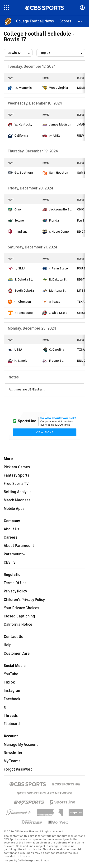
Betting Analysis (18, 492)
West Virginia (59, 88)
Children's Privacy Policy (24, 600)
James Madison (60, 124)
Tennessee (25, 313)
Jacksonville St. (60, 209)
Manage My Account (21, 745)
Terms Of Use (15, 583)
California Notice (18, 625)
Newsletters (14, 753)
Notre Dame (60, 232)
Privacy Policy (15, 591)
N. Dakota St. (58, 279)
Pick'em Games (17, 467)
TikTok (9, 682)
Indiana (22, 232)
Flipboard (12, 724)
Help (8, 645)
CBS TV (10, 562)
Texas (56, 302)
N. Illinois (21, 361)
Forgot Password (18, 769)
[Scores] (65, 21)
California (21, 136)
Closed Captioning (19, 616)
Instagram (13, 691)
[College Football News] (35, 21)
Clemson (25, 302)
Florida (54, 220)
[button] (80, 21)
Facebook (12, 699)
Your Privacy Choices (21, 608)
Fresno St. (56, 361)
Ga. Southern (24, 173)
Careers (11, 537)
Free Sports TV (16, 484)
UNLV (57, 136)
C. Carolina (57, 350)
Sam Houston (59, 173)
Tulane (19, 220)
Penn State (60, 268)
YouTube (11, 674)
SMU (21, 268)
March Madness (17, 500)
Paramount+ (14, 554)
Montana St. (58, 291)
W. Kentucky (23, 124)
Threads (11, 716)
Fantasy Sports (16, 475)
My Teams (12, 761)
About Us (12, 529)
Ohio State (60, 313)
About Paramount (19, 546)
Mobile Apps (14, 509)
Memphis (25, 88)
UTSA (18, 350)
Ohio (18, 209)
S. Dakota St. (24, 279)
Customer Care (17, 654)
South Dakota (24, 291)
